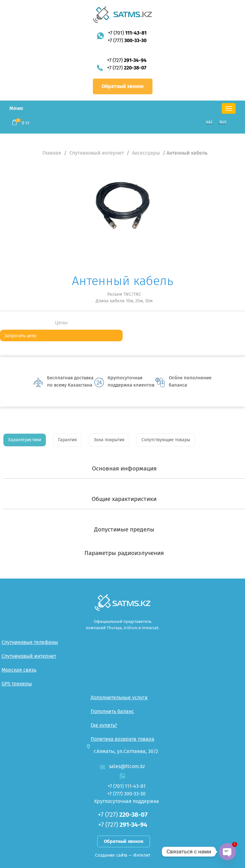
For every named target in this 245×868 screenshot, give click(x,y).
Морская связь (19, 670)
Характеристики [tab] (25, 440)
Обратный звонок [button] (123, 86)
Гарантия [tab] (67, 440)
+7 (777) (127, 40)
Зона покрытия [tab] (109, 440)
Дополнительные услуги (119, 698)
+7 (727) (127, 60)
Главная (52, 153)
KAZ (209, 122)
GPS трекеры (17, 684)
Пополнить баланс (112, 711)
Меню (16, 108)
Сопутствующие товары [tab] (166, 440)
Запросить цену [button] (20, 336)
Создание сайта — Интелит (123, 855)
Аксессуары (146, 153)
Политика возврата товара (122, 739)
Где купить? (104, 725)
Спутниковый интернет (97, 153)
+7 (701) (127, 33)
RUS (223, 122)
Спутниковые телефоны (30, 642)
